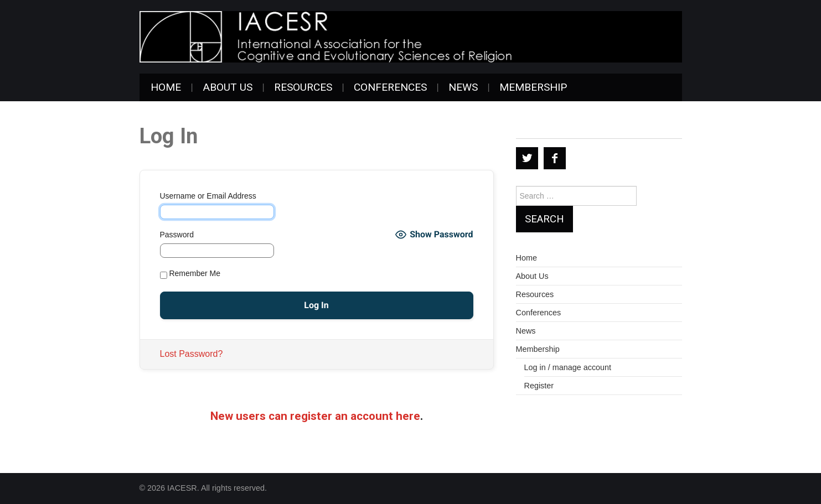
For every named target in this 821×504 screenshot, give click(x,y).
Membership (533, 87)
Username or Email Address (208, 196)
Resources (303, 87)
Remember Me (190, 274)
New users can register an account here (315, 416)
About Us (228, 87)
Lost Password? (192, 354)
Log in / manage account (568, 367)
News (463, 87)
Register (539, 386)
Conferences (390, 87)
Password (177, 235)
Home (166, 87)
